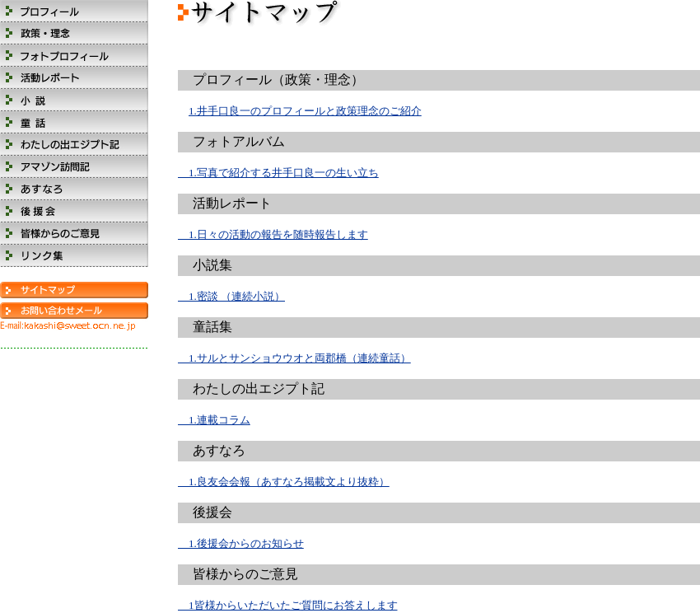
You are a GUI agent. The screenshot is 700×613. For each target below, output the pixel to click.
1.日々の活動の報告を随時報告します (273, 234)
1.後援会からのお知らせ (241, 543)
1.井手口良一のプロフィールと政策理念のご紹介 (305, 111)
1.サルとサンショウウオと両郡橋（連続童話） (294, 358)
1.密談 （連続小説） (231, 296)
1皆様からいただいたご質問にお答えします (288, 605)
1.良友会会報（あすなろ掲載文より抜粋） (284, 482)
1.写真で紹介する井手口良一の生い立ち (278, 173)
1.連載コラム (214, 420)
